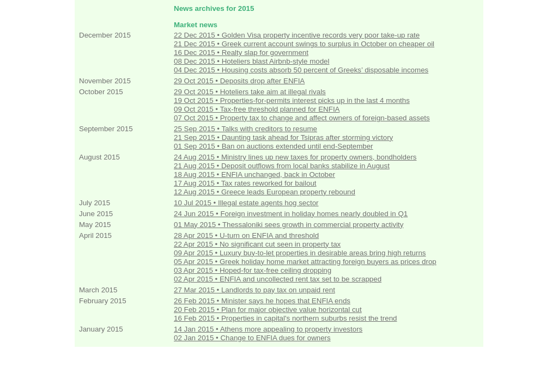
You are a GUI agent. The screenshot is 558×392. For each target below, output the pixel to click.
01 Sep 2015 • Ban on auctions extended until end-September (274, 146)
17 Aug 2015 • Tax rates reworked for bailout (245, 183)
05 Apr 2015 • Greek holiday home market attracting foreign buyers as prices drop (305, 262)
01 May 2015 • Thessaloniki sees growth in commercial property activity (289, 225)
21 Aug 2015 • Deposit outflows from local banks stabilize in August (282, 166)
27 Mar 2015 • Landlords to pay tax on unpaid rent (254, 290)
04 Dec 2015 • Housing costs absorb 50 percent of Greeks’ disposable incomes (301, 70)
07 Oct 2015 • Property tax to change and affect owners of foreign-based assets (302, 118)
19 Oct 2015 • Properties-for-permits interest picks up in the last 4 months (292, 100)
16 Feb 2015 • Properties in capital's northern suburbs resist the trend (286, 318)
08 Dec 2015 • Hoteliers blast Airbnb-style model (251, 61)
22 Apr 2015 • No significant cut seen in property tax (257, 244)
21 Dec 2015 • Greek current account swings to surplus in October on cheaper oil (304, 44)
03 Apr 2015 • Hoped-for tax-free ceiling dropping (253, 270)
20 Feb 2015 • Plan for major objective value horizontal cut (268, 310)
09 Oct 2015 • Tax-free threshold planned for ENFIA (257, 109)
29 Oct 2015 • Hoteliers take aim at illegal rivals (250, 92)
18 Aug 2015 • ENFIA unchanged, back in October (254, 174)
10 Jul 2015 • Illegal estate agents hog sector (246, 203)
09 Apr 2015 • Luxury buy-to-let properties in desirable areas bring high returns (300, 253)
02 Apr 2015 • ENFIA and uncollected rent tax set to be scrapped (278, 279)
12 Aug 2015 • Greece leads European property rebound (265, 192)
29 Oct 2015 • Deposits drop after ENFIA (239, 81)
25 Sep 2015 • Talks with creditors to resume (245, 129)
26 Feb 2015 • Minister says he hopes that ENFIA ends (262, 301)
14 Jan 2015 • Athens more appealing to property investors (268, 329)
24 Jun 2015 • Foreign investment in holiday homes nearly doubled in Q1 (291, 214)
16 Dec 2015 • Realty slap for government (241, 53)
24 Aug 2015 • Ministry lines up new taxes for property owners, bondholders (295, 157)
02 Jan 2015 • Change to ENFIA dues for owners (252, 338)
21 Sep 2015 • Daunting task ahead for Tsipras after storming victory (283, 137)
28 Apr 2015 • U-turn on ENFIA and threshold (246, 235)
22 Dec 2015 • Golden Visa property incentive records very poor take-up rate (297, 35)
